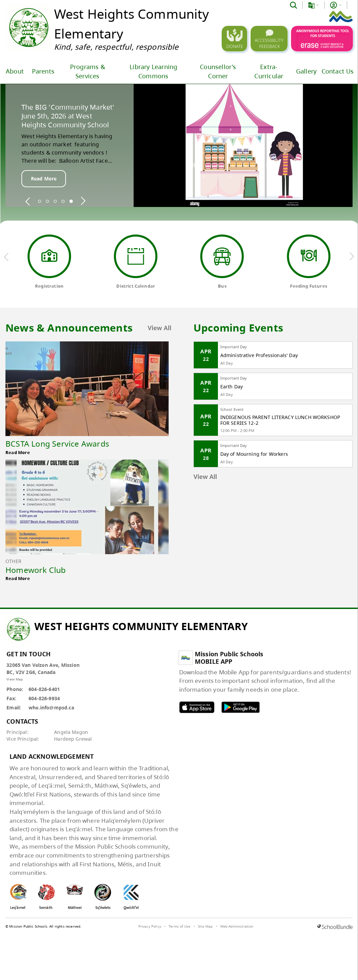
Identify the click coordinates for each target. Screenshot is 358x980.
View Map (15, 679)
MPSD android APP (240, 707)
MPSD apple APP (197, 707)
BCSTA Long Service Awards (57, 444)
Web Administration (237, 926)
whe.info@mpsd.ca (51, 708)
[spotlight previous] (28, 201)
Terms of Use (180, 926)
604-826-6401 (44, 689)
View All (159, 328)
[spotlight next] (83, 201)
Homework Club (36, 570)
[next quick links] (352, 257)
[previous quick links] (6, 257)
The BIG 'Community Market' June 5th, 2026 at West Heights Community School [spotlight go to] (68, 116)
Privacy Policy (150, 926)
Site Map (205, 926)
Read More (44, 179)
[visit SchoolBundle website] (335, 927)
